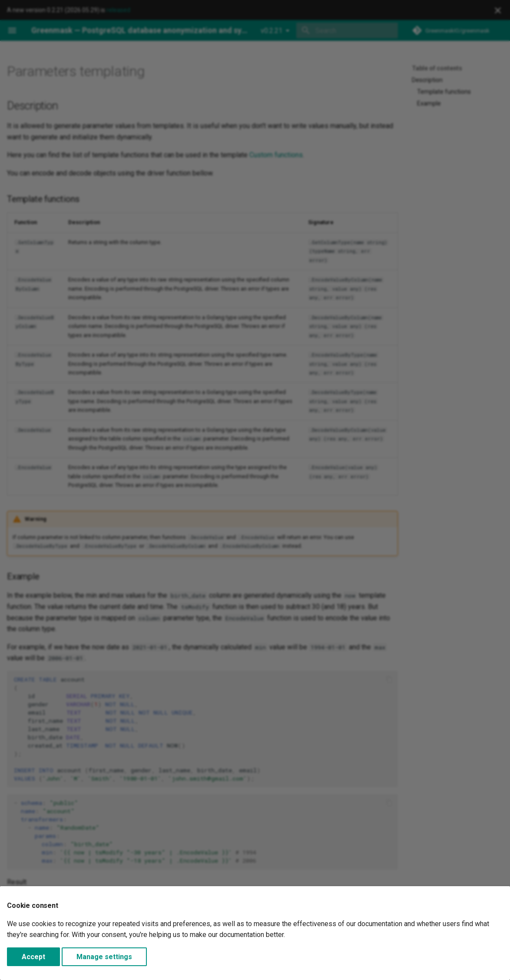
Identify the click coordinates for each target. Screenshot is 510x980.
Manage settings (104, 957)
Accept (33, 957)
